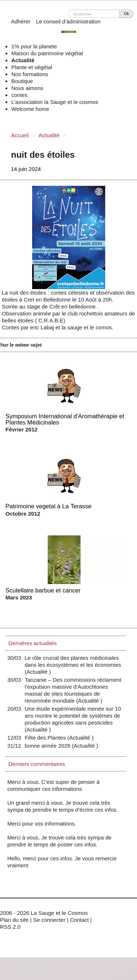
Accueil (20, 135)
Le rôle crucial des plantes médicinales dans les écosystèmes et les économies (73, 665)
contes (19, 95)
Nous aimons (27, 88)
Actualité (23, 60)
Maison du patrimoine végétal (47, 53)
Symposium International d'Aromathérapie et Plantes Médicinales (65, 419)
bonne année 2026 (49, 746)
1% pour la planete (34, 46)
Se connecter (49, 920)
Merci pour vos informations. (42, 824)
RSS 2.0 (10, 927)
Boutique (22, 81)
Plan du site (14, 920)
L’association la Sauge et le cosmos (55, 102)
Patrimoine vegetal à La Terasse (48, 506)
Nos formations (30, 74)
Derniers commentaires (37, 764)
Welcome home (30, 109)
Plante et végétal (32, 67)
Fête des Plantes (47, 738)
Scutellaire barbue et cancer (43, 590)
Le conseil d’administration (68, 21)
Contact (79, 920)
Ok (126, 14)
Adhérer (21, 21)
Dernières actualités (33, 643)
